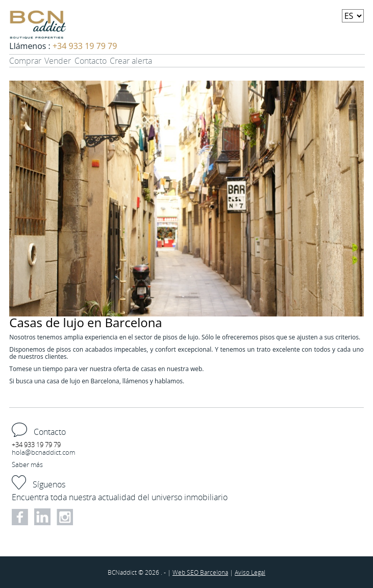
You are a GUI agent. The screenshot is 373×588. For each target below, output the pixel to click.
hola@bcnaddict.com (43, 452)
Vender (58, 61)
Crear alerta (131, 61)
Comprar (25, 61)
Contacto (91, 61)
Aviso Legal (250, 572)
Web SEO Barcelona (200, 572)
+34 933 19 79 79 (85, 46)
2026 (153, 572)
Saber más (27, 464)
